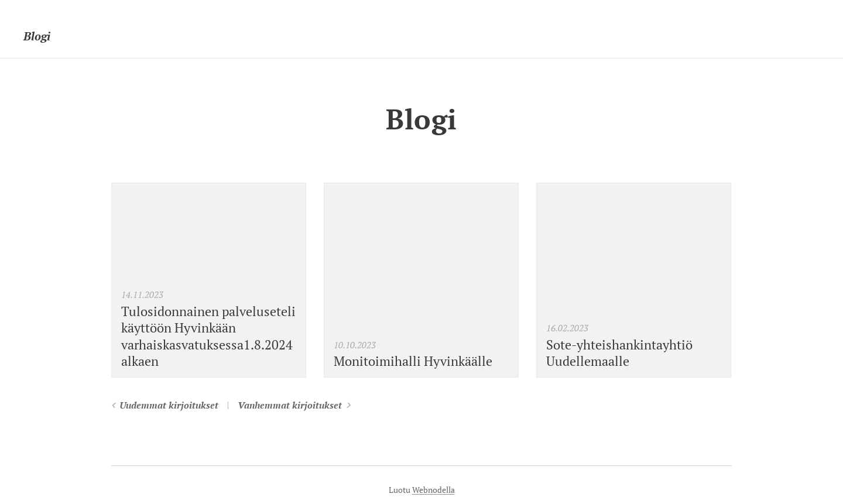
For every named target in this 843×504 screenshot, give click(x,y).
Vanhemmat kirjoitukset (290, 405)
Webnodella (434, 490)
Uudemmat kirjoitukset (169, 405)
